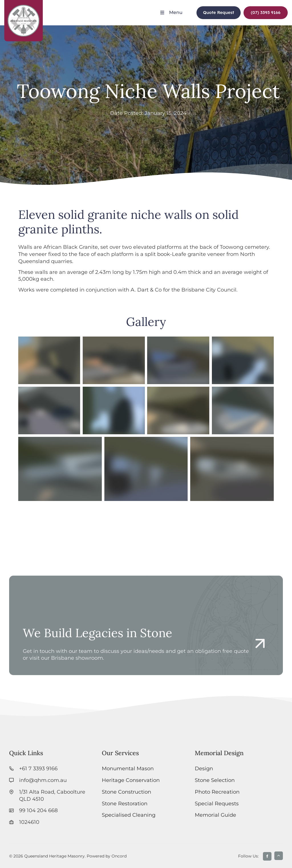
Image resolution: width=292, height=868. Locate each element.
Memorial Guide (215, 815)
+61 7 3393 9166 (38, 768)
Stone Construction (126, 792)
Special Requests (217, 803)
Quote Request (216, 10)
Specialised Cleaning (129, 815)
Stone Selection (215, 780)
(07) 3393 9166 (261, 10)
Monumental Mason (128, 768)
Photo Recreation (217, 792)
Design (204, 768)
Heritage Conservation (131, 780)
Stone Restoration (125, 803)
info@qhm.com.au (43, 780)
